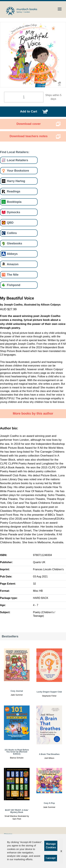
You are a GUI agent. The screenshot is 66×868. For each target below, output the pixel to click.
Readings (14, 191)
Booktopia (14, 202)
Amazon (13, 264)
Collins (12, 233)
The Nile (13, 275)
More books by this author (33, 413)
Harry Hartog (16, 181)
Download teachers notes (29, 136)
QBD (10, 223)
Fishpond (14, 285)
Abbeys (12, 254)
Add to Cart (29, 111)
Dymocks (13, 212)
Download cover (29, 124)
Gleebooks (14, 243)
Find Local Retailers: (15, 152)
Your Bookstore (18, 171)
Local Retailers (17, 160)
